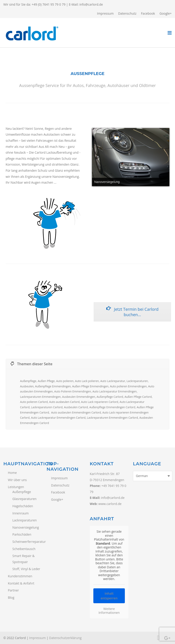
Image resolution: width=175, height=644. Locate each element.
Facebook (148, 14)
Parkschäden (22, 534)
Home (12, 473)
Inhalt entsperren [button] (109, 596)
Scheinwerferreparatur (27, 542)
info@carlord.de (91, 4)
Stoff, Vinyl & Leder (26, 569)
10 (148, 191)
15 (131, 197)
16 (137, 197)
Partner (13, 590)
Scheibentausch (24, 549)
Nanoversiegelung (26, 527)
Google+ (166, 14)
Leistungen (16, 487)
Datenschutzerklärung (65, 638)
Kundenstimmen (20, 576)
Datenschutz (127, 14)
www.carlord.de (110, 504)
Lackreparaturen (25, 520)
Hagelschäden (23, 506)
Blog (11, 597)
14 (125, 197)
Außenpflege (22, 492)
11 (154, 191)
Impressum (105, 14)
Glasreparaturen (24, 499)
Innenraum (21, 513)
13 (166, 191)
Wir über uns (17, 480)
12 (160, 191)
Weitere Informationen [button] (109, 611)
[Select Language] (153, 476)
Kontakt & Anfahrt (21, 583)
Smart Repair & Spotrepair (24, 559)
